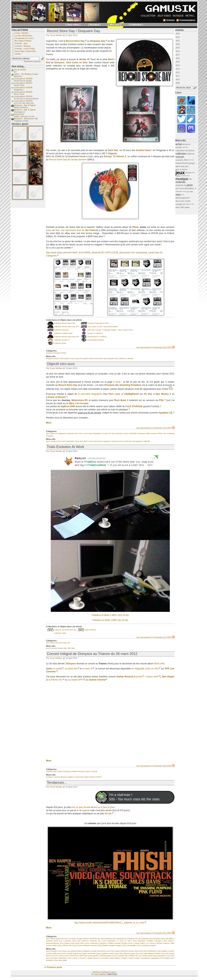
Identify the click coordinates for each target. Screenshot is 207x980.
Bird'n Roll (159, 664)
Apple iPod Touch (62, 939)
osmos (145, 956)
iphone (49, 956)
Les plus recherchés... (24, 36)
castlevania (152, 951)
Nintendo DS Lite (134, 939)
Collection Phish (60, 343)
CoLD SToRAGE (130, 433)
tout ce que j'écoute (81, 807)
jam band (170, 953)
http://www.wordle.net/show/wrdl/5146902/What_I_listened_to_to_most (109, 923)
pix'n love (62, 441)
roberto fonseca (93, 958)
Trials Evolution (90, 630)
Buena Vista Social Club (74, 943)
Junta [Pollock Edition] (96, 340)
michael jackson (106, 956)
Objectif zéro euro (61, 364)
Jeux (25, 44)
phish (67, 359)
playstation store (181, 191)
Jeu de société (20, 70)
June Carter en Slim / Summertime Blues (103, 327)
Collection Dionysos (61, 330)
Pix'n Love (83, 433)
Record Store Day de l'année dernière (68, 160)
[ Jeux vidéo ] (73, 25)
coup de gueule (76, 359)
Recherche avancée (32, 62)
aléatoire (87, 951)
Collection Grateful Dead (63, 333)
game (99, 953)
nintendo (181, 182)
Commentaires (187, 20)
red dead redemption (58, 958)
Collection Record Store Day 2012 (67, 327)
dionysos (64, 777)
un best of (87, 669)
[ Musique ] (94, 25)
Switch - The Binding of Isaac (26, 74)
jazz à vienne (182, 169)
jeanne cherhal (96, 777)
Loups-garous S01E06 (23, 87)
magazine (107, 441)
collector (122, 359)
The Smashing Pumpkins (147, 945)
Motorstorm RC (80, 400)
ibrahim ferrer (160, 953)
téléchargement (183, 198)
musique (49, 359)
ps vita (80, 441)
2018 (178, 51)
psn (131, 441)
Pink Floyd (72, 945)
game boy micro (137, 953)
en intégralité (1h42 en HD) (145, 669)
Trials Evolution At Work (66, 447)
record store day (100, 359)
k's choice (60, 956)
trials (60, 648)
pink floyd (153, 956)
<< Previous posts (53, 967)
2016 (178, 58)
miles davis (84, 956)
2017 (178, 55)
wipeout (188, 204)
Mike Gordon (151, 433)
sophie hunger (134, 958)
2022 (178, 41)
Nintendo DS (122, 939)
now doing (62, 951)
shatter (125, 958)
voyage (179, 204)
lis (78, 810)
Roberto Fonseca (90, 945)
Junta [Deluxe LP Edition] (97, 337)
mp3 (188, 176)
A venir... (118, 382)
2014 (178, 65)
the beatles (165, 958)
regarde (86, 810)
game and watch (89, 953)
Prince (80, 945)
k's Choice (151, 943)
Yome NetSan (56, 35)
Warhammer (19, 114)
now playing (72, 951)
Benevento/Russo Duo (55, 943)
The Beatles (132, 945)
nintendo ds (133, 956)
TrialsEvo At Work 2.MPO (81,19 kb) (110, 620)
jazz (187, 166)
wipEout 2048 (68, 406)
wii (172, 958)
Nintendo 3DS (72, 433)
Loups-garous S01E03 (23, 101)
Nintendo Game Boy (54, 941)
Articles (180, 30)
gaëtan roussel (74, 777)
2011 (178, 76)
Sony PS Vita (109, 433)
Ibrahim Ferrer (128, 943)
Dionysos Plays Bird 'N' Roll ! (98, 323)
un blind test (71, 669)
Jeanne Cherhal (97, 680)
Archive (96, 972)
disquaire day (113, 359)
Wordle (108, 814)
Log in (113, 972)
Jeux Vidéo (50, 433)
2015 (178, 62)
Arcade (73, 939)
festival (179, 163)
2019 (178, 48)
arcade (94, 951)
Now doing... (19, 66)
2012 (178, 72)
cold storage (162, 951)
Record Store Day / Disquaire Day (73, 31)
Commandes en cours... (25, 38)
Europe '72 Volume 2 (95, 333)
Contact (105, 972)
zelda (65, 960)
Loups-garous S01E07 (23, 83)
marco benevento (95, 441)
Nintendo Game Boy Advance (76, 941)
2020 (178, 44)
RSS (171, 347)
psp (48, 958)
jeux (48, 441)
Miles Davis (57, 945)
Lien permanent (144, 347)
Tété (124, 945)
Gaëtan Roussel (125, 677)
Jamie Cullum (140, 943)
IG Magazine (61, 433)
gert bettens (149, 953)
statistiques (155, 958)
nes (190, 179)
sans (49, 230)
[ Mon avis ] (115, 25)
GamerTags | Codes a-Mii (25, 51)
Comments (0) (159, 347)
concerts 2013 (182, 160)
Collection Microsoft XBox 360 (65, 630)
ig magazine (138, 441)
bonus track (152, 677)
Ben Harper (168, 677)
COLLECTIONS (20, 30)
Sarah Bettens (103, 945)
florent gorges (189, 163)
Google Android (82, 939)
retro (70, 958)
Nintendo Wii (95, 941)
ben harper (85, 777)
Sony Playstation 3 (96, 433)
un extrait (57, 669)
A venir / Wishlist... (22, 33)
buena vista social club (138, 951)
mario (178, 176)
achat (56, 359)
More (49, 423)
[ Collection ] (136, 25)
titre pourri (180, 201)
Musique (49, 353)
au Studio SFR (75, 680)
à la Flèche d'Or (55, 680)
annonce (120, 441)
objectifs (147, 441)
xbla (127, 441)
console (49, 953)
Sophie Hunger (115, 945)
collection (130, 359)
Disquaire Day (98, 41)
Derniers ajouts (20, 124)
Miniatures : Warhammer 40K (26, 119)
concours (54, 648)
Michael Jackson (163, 943)
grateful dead (88, 359)
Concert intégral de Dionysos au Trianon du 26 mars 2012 (92, 654)
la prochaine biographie (90, 394)
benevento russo (104, 951)
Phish (64, 353)
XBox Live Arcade (78, 403)
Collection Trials (60, 633)
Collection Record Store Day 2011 (67, 337)
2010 (178, 80)
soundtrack (145, 958)
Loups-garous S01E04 (23, 96)
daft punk (57, 953)
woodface (50, 960)
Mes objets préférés (23, 41)
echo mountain (67, 953)
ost (140, 956)
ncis (115, 956)
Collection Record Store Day (65, 323)
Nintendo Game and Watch (163, 939)
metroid (184, 176)
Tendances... (57, 782)
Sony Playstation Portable (143, 941)
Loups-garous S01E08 (23, 79)
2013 (178, 69)
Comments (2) (159, 428)
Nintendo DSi (147, 939)
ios (54, 956)
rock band (104, 958)
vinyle (61, 359)
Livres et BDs (29, 49)
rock (183, 195)
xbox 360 (67, 648)
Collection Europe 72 (62, 340)
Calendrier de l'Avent (185, 150)
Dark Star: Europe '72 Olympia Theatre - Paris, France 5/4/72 (110, 330)
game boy (78, 953)
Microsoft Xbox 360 (63, 643)
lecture (188, 173)
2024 (178, 37)
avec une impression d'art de (76, 230)
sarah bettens (115, 958)
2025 (178, 34)
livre (194, 172)
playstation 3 (71, 441)
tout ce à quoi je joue (104, 807)
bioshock (125, 951)
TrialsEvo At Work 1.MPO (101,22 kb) (110, 615)
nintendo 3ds (123, 956)
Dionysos (57, 353)
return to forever (79, 958)
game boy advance (122, 953)
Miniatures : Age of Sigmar (25, 105)
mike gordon (94, 956)
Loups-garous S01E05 (23, 92)
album (80, 951)
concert (138, 677)
